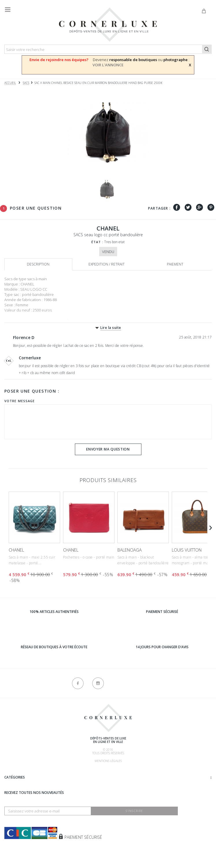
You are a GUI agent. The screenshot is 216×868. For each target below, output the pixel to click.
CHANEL (16, 550)
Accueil (10, 83)
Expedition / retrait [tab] (107, 264)
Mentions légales (108, 761)
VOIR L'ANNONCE (108, 65)
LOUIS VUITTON (187, 550)
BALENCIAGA (130, 550)
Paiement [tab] (175, 264)
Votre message (20, 401)
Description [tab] (38, 264)
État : (97, 242)
